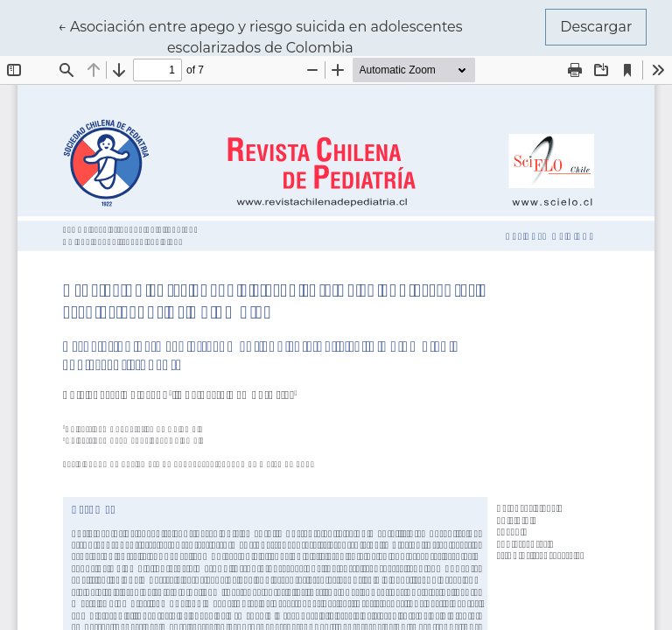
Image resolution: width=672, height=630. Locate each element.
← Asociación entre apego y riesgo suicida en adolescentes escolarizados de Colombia (260, 36)
